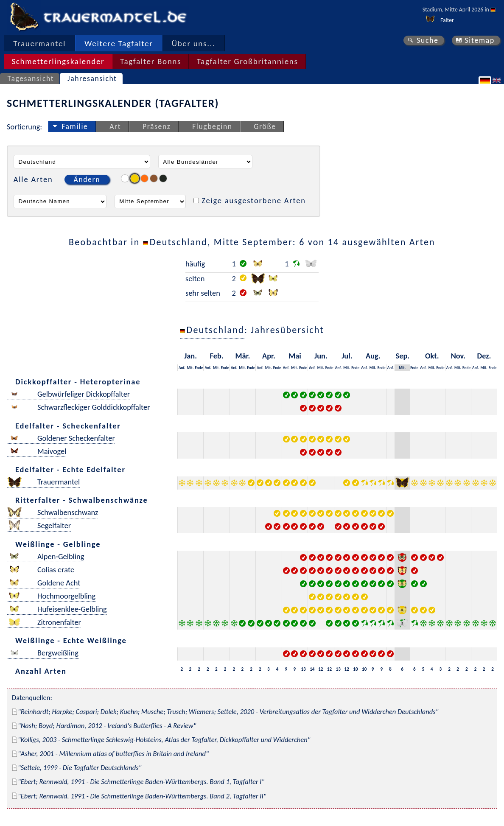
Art (115, 126)
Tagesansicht (31, 78)
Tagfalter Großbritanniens (248, 61)
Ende (199, 368)
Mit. (190, 368)
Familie (75, 126)
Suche (428, 40)
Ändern (87, 179)
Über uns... (194, 43)
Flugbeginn (212, 126)
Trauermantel (39, 43)
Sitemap (480, 40)
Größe (265, 126)
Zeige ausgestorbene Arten (254, 200)
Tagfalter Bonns (151, 61)
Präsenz (157, 126)
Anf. (182, 368)
